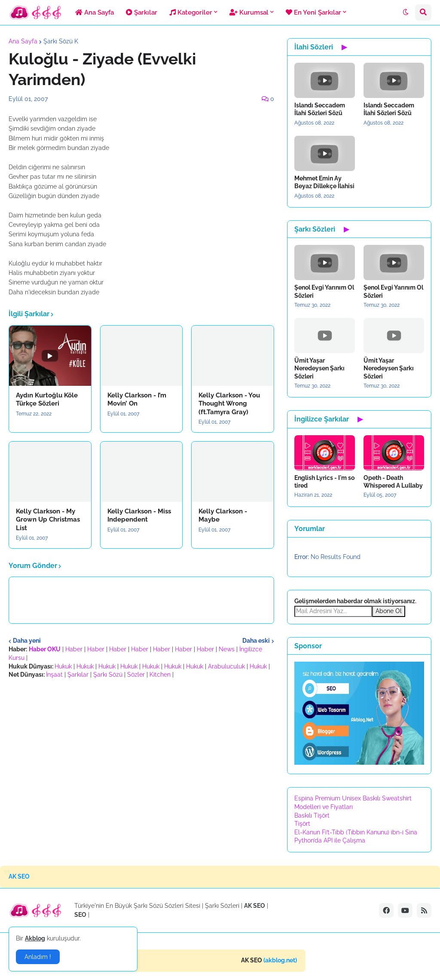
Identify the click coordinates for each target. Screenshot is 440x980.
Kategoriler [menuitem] (191, 12)
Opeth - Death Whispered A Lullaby (393, 482)
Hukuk (63, 666)
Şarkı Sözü (108, 675)
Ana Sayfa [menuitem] (95, 12)
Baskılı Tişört (312, 815)
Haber (74, 649)
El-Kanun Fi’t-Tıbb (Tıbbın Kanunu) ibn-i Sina (356, 832)
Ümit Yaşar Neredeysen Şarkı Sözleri (319, 368)
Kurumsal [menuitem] (249, 12)
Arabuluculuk (226, 666)
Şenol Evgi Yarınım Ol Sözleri (324, 291)
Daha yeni (27, 641)
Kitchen (160, 675)
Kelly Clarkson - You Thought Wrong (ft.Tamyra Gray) (229, 404)
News (227, 649)
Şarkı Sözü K (61, 41)
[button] (406, 12)
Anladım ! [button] (38, 957)
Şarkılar (78, 675)
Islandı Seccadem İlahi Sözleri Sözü (320, 109)
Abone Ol (389, 611)
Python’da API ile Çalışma (330, 840)
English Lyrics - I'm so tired (324, 482)
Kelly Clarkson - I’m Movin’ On (137, 400)
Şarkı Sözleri (222, 906)
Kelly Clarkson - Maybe (223, 516)
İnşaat (54, 675)
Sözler (136, 675)
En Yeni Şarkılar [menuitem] (313, 12)
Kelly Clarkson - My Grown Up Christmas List (48, 520)
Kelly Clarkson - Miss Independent (139, 516)
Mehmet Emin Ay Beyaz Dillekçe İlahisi (324, 182)
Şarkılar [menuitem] (142, 12)
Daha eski (256, 641)
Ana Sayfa (23, 41)
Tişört (302, 824)
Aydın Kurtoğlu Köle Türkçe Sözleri (47, 400)
